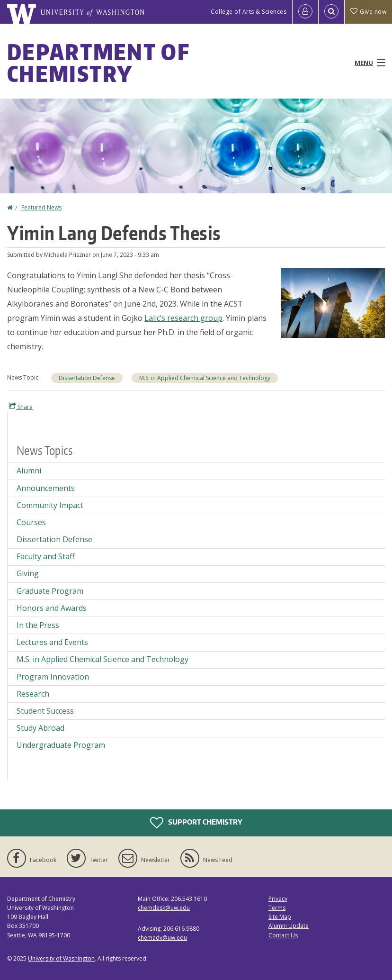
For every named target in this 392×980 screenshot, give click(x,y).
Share (21, 407)
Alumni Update (289, 926)
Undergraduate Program (61, 745)
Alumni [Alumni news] (29, 471)
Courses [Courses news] (31, 522)
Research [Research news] (33, 694)
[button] (333, 302)
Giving (28, 573)
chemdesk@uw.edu (164, 908)
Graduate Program (50, 591)
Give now (368, 12)
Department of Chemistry (98, 63)
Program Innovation (53, 677)
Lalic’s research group (183, 318)
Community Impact (50, 505)
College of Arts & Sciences (249, 12)
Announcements (46, 488)
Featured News (41, 207)
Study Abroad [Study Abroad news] (40, 728)
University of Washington (61, 958)
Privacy (278, 899)
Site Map (280, 917)
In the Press (38, 625)
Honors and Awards (52, 608)
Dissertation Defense (87, 378)
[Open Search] (331, 12)
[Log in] (305, 12)
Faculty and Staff (46, 556)
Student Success (45, 711)
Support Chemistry (196, 823)
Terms (277, 908)
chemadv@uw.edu (162, 938)
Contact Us (283, 935)
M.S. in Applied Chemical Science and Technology (205, 378)
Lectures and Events (52, 642)
